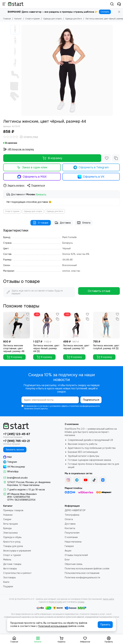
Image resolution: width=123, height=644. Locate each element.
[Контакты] (119, 4)
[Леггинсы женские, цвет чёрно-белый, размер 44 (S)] (47, 325)
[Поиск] (112, 4)
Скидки (7, 519)
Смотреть (105, 12)
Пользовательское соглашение (82, 573)
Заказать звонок (15, 450)
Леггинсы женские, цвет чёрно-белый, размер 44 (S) (46, 348)
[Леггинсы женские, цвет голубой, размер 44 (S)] (106, 325)
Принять (105, 625)
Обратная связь (74, 564)
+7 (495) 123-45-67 (17, 434)
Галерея (69, 546)
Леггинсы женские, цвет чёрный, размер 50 (76, 347)
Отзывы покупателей (76, 555)
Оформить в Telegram (91, 167)
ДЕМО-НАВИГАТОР (75, 510)
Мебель (7, 560)
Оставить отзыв (99, 291)
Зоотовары (9, 577)
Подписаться (91, 400)
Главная (7, 19)
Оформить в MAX (32, 177)
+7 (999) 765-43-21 (17, 441)
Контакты (70, 528)
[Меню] (4, 4)
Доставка (63, 223)
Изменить (41, 194)
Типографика (72, 515)
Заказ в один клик (32, 167)
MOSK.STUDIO (55, 602)
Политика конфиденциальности (82, 577)
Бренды (7, 528)
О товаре (41, 223)
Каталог (18, 19)
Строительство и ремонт (17, 573)
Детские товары (12, 564)
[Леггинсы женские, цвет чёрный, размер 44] (67, 70)
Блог (67, 560)
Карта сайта (108, 599)
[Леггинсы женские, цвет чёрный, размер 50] (76, 325)
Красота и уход (12, 542)
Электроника (10, 533)
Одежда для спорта (52, 19)
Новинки (8, 515)
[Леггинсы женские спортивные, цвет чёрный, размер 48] (17, 325)
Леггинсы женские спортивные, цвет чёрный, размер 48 (14, 348)
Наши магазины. (31, 485)
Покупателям (72, 533)
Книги (6, 582)
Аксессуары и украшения (17, 551)
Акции (68, 551)
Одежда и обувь (12, 537)
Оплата (84, 223)
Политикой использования (53, 626)
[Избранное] (107, 158)
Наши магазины (73, 542)
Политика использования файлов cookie (87, 569)
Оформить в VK (91, 177)
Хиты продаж (11, 524)
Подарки (8, 586)
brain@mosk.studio (17, 478)
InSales (81, 602)
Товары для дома (13, 546)
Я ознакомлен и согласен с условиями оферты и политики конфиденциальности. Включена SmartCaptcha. (61, 407)
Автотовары (10, 569)
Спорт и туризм (33, 19)
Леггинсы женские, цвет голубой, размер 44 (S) (106, 347)
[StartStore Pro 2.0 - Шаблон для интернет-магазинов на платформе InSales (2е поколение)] (16, 4)
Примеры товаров (13, 510)
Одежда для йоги (74, 19)
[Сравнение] (116, 158)
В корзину (52, 158)
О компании (71, 537)
